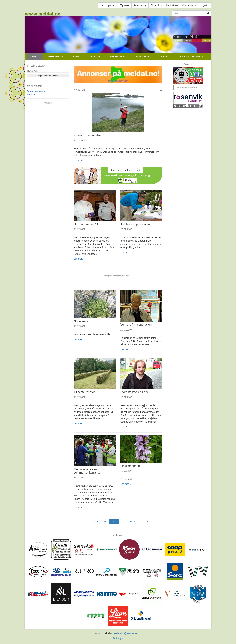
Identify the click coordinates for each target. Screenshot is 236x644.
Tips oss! (125, 5)
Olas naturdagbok (192, 57)
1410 (105, 521)
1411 (114, 521)
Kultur (95, 57)
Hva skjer (33, 71)
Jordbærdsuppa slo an (135, 224)
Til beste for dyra (85, 392)
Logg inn (205, 5)
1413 (132, 521)
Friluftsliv (117, 57)
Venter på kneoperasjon (136, 325)
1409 (96, 521)
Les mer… (79, 160)
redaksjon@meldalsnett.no (128, 633)
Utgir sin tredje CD (86, 224)
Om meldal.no (189, 5)
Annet (165, 57)
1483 (148, 521)
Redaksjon (118, 638)
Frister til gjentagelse (87, 135)
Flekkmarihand (130, 466)
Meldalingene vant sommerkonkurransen (88, 471)
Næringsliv (56, 57)
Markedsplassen (108, 5)
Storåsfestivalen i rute (135, 392)
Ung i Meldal (143, 57)
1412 (123, 521)
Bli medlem (156, 5)
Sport (77, 57)
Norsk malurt (82, 321)
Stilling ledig (36, 66)
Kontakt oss (172, 5)
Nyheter (79, 90)
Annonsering (140, 5)
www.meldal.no (43, 14)
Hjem (35, 57)
